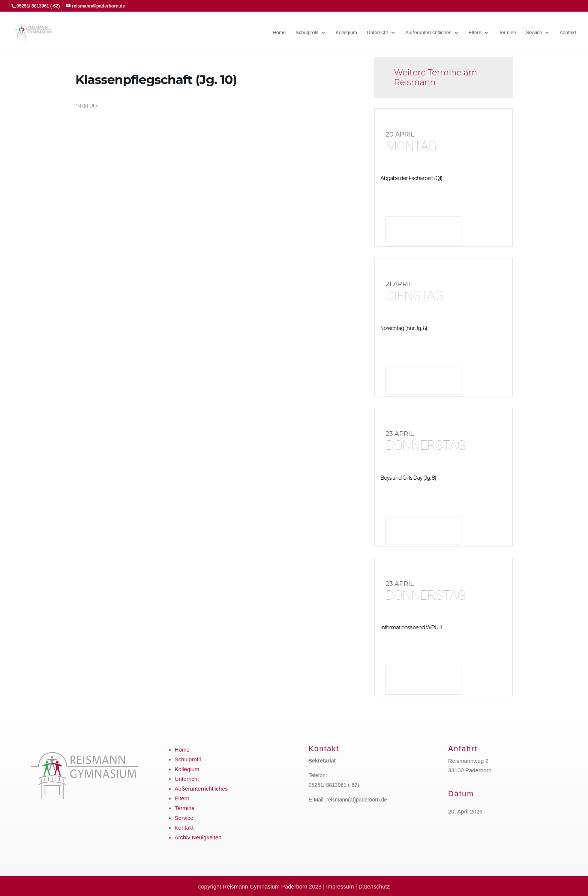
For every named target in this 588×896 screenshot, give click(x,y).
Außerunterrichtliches (428, 33)
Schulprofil (307, 33)
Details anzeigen (423, 232)
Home (279, 33)
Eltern (475, 33)
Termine (507, 33)
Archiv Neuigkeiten (198, 837)
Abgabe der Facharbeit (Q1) (411, 178)
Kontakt (568, 33)
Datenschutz (374, 886)
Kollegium (346, 33)
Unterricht (377, 33)
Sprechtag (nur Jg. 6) (403, 328)
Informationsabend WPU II (411, 627)
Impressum (340, 886)
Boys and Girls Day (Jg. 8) (408, 478)
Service (534, 33)
